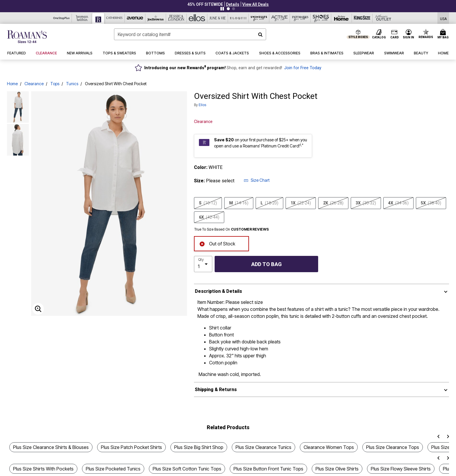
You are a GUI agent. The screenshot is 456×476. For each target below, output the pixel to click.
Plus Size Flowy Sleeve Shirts (401, 469)
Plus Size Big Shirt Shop (199, 447)
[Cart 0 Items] (444, 34)
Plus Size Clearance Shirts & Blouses (51, 447)
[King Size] (362, 18)
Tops (55, 84)
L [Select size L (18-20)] (269, 203)
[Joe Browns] (156, 18)
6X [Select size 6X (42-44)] (209, 217)
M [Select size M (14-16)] (239, 203)
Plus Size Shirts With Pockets (43, 469)
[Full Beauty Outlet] (383, 18)
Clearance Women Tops (329, 447)
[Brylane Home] (342, 18)
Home (12, 84)
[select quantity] (203, 264)
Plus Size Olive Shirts (337, 469)
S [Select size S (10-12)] (208, 203)
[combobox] (190, 34)
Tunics (72, 84)
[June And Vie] (218, 18)
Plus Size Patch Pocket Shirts (131, 447)
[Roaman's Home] (27, 37)
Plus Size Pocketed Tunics (113, 469)
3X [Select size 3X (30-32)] (366, 203)
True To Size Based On (231, 229)
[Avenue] (135, 18)
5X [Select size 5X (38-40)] (431, 203)
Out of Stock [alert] (217, 243)
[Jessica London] (176, 18)
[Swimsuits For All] (259, 18)
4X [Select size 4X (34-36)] (398, 203)
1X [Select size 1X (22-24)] (301, 203)
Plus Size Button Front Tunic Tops (268, 469)
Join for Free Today (303, 68)
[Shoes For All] (321, 18)
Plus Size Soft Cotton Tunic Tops (187, 469)
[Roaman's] (98, 18)
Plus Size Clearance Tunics (263, 447)
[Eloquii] (238, 18)
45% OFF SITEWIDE (205, 4)
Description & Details (218, 291)
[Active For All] (280, 18)
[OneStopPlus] (62, 18)
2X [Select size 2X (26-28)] (333, 203)
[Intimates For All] (300, 18)
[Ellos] (197, 18)
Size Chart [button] (257, 180)
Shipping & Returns (216, 389)
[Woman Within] (82, 18)
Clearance (34, 84)
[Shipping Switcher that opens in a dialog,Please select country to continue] (443, 18)
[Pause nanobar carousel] (222, 9)
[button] (233, 4)
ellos (202, 105)
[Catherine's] (114, 18)
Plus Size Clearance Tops (393, 447)
